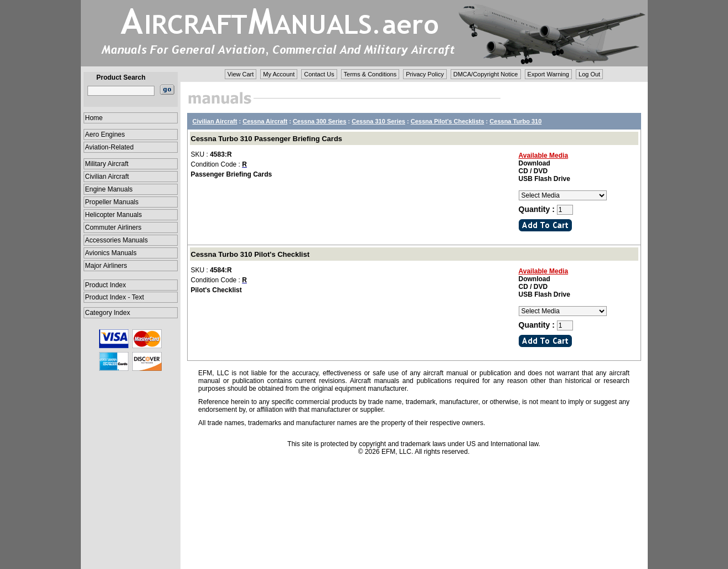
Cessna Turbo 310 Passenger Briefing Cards (267, 139)
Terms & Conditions (370, 74)
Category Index (108, 313)
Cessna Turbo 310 (515, 121)
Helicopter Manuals (114, 215)
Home (94, 118)
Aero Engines (105, 135)
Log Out (589, 74)
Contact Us (319, 74)
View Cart (241, 74)
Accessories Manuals (117, 240)
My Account (279, 74)
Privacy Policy (425, 74)
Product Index (106, 285)
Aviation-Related (110, 147)
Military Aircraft (107, 164)
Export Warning (548, 74)
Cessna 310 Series (378, 121)
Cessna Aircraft (265, 121)
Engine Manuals (109, 189)
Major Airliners (106, 266)
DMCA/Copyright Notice (486, 74)
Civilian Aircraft (107, 177)
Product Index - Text (115, 297)
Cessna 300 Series (320, 121)
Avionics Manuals (111, 253)
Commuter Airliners (113, 227)
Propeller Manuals (112, 202)
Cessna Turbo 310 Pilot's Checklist (251, 254)
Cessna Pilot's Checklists (448, 121)
